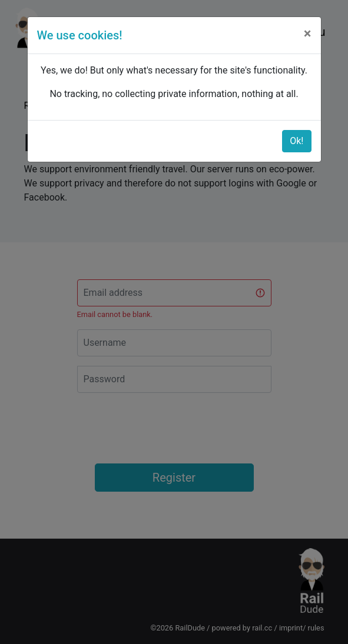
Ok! (296, 141)
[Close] (308, 34)
